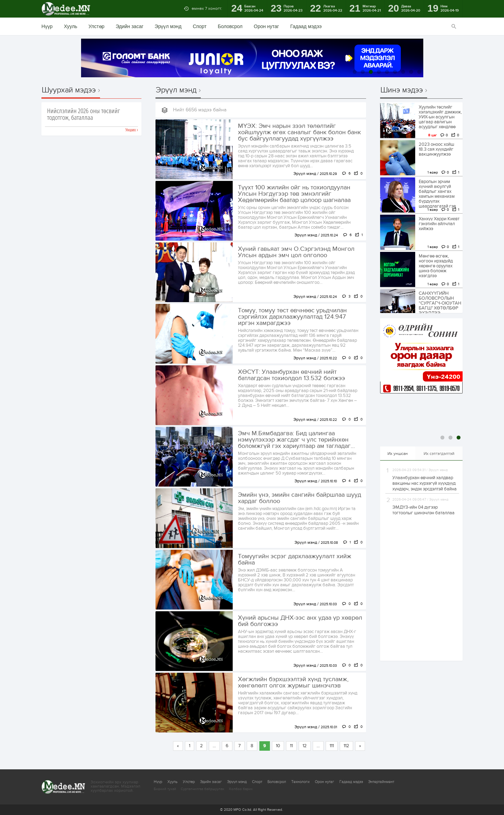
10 (278, 746)
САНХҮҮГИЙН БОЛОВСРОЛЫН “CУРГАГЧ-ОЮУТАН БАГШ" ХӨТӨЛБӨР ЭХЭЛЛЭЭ (440, 303)
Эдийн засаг (129, 26)
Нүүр (47, 26)
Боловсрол (230, 26)
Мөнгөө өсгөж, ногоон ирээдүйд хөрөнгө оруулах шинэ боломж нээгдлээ (436, 266)
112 (346, 746)
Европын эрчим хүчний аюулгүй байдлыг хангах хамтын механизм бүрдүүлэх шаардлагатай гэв (437, 194)
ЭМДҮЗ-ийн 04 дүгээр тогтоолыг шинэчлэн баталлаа (423, 510)
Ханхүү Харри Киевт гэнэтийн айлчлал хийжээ (439, 224)
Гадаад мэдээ (306, 26)
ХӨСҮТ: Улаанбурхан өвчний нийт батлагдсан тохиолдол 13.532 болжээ (291, 375)
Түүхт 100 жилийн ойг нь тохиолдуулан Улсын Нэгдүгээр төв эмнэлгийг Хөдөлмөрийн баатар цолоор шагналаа (294, 194)
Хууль (71, 26)
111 (332, 746)
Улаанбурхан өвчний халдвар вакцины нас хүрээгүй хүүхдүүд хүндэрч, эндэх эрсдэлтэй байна (425, 483)
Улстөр (96, 26)
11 (291, 746)
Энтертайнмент (381, 782)
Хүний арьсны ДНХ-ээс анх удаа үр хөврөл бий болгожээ (300, 621)
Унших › (132, 130)
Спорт (200, 26)
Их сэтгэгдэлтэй (439, 454)
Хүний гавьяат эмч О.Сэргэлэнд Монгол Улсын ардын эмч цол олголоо (296, 252)
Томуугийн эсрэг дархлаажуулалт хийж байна (295, 560)
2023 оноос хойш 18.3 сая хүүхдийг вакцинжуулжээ (436, 149)
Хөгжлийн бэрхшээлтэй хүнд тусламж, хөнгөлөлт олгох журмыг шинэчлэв (293, 683)
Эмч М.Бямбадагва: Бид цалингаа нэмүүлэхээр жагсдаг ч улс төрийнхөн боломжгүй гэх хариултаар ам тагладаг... (296, 440)
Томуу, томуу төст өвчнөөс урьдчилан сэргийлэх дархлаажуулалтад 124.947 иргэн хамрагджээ (292, 317)
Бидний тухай (165, 789)
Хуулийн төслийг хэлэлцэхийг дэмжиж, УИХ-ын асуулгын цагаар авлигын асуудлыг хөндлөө (440, 117)
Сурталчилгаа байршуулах (203, 789)
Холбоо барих (241, 789)
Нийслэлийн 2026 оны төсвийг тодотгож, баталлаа (84, 115)
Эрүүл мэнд (168, 26)
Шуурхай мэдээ (69, 90)
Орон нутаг (266, 26)
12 (305, 746)
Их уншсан (398, 454)
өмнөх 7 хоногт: (207, 8)
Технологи (300, 782)
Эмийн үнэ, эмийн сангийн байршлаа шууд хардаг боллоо (300, 498)
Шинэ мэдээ (402, 90)
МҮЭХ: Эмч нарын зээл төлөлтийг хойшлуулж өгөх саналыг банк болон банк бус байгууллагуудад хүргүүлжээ (299, 132)
